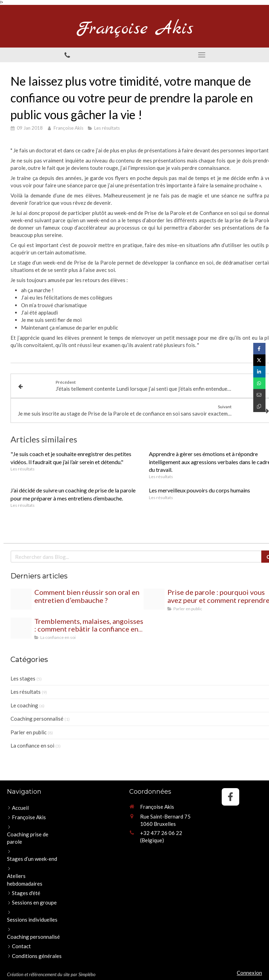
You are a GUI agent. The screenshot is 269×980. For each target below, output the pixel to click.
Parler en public (29, 732)
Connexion (249, 973)
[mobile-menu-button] (202, 55)
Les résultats (26, 692)
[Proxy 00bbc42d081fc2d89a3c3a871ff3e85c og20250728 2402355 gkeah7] (154, 599)
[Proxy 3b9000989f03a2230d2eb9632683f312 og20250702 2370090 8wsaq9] (21, 628)
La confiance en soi (32, 745)
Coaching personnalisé (37, 719)
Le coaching (24, 705)
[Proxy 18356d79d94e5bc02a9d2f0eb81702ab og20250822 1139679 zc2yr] (21, 599)
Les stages (23, 678)
